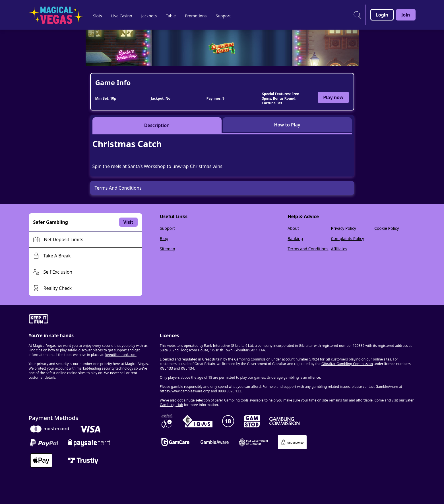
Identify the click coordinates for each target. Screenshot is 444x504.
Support (167, 228)
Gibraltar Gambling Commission (347, 364)
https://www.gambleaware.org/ (185, 391)
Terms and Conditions (308, 249)
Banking (295, 238)
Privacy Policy (344, 228)
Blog (164, 238)
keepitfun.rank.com (121, 355)
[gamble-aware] (91, 320)
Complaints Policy (348, 238)
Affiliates (339, 249)
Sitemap (168, 249)
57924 (314, 359)
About (293, 228)
